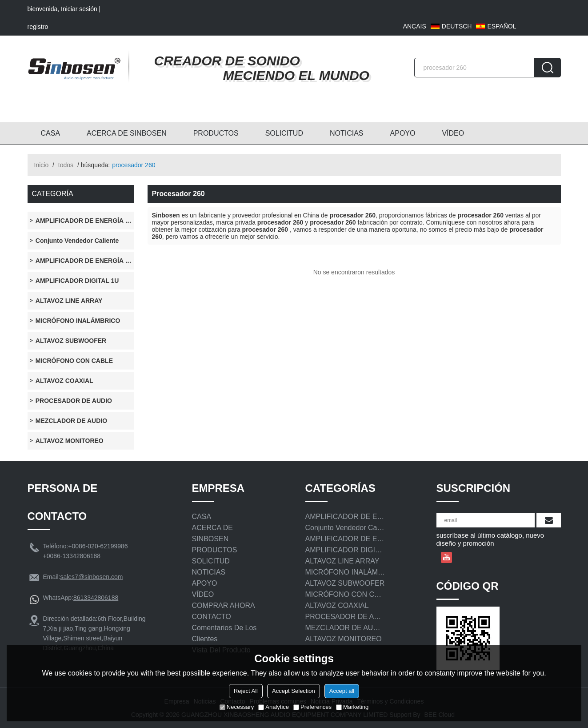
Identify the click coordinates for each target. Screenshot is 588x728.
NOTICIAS (347, 133)
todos (66, 165)
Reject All (246, 691)
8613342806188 (96, 598)
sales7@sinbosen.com (91, 577)
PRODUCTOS (216, 133)
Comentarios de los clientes (224, 633)
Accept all (342, 691)
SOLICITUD (284, 133)
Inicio (42, 165)
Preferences (312, 707)
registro (38, 27)
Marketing (352, 707)
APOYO (403, 133)
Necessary (237, 707)
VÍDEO (453, 133)
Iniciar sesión (79, 9)
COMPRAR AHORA (224, 605)
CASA (51, 133)
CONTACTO (212, 617)
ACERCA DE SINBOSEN (127, 133)
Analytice (274, 707)
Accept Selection (294, 691)
